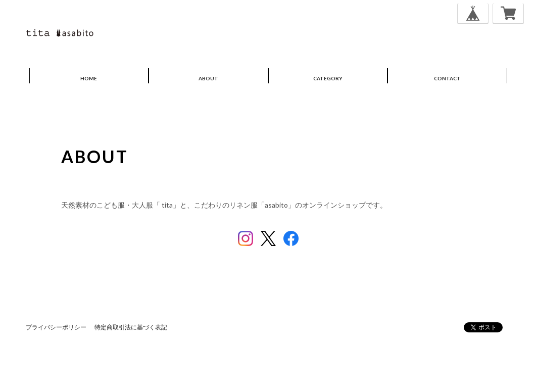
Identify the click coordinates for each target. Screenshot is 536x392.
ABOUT (208, 78)
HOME (89, 78)
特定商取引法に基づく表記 (131, 327)
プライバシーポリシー (56, 327)
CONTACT (447, 78)
